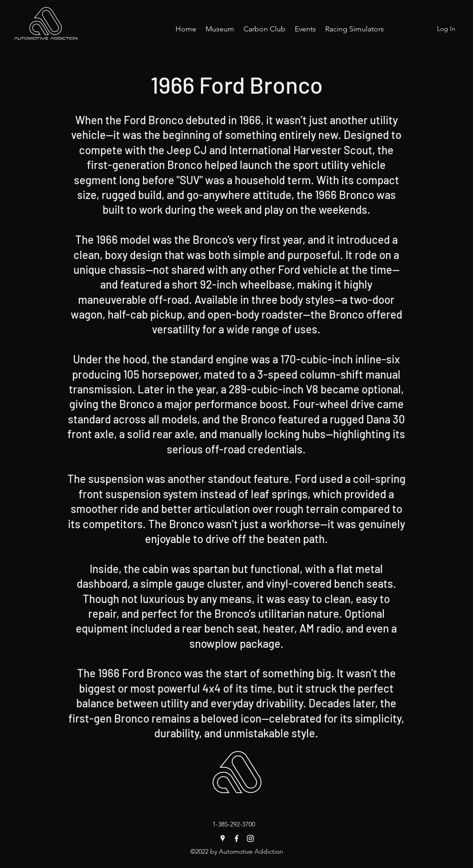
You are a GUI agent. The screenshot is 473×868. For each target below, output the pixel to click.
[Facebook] (236, 838)
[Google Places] (223, 838)
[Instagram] (250, 838)
